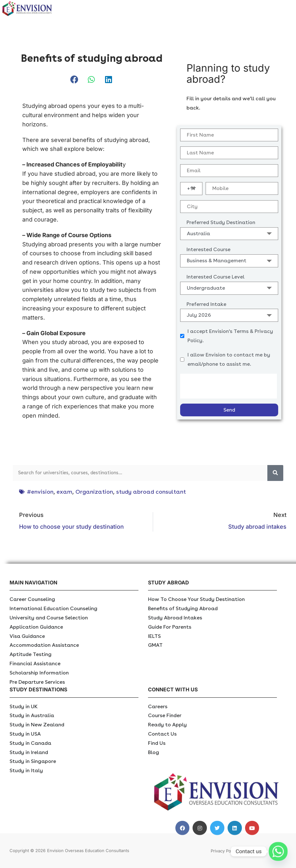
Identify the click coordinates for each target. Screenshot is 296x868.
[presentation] (229, 386)
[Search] (275, 473)
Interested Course (208, 249)
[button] (75, 80)
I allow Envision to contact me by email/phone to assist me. (229, 359)
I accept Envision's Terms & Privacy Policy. (230, 336)
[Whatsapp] (278, 851)
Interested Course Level (215, 277)
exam (64, 492)
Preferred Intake (206, 304)
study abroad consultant (151, 492)
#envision (40, 492)
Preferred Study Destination (221, 222)
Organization (94, 492)
